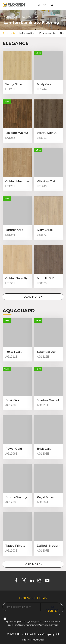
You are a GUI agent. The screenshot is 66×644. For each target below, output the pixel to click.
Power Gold (14, 449)
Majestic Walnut (17, 133)
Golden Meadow (17, 181)
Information (27, 33)
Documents (47, 33)
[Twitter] (25, 581)
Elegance (16, 43)
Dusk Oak (12, 400)
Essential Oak (47, 352)
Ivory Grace (45, 230)
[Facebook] (18, 581)
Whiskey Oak (46, 181)
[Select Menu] (60, 5)
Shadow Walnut (48, 400)
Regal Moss (45, 497)
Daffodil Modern (48, 546)
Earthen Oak (14, 230)
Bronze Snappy (16, 497)
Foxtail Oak (13, 352)
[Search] (52, 5)
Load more (33, 297)
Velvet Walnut (47, 133)
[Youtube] (48, 581)
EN (45, 5)
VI (39, 5)
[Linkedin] (33, 581)
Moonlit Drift (46, 278)
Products (9, 33)
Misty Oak (44, 84)
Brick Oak (44, 449)
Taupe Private (15, 546)
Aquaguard (19, 311)
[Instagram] (41, 581)
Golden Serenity (16, 278)
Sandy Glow (14, 84)
